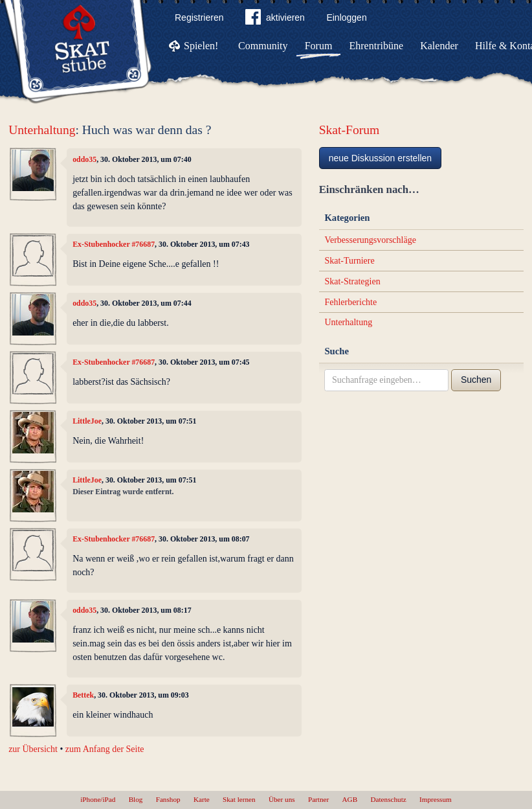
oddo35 (84, 159)
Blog (136, 799)
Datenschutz (388, 799)
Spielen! (201, 46)
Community (263, 46)
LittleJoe (87, 421)
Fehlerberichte (350, 302)
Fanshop (168, 799)
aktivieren (275, 19)
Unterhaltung (42, 130)
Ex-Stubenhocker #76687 (114, 244)
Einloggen (346, 17)
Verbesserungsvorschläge (370, 240)
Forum (319, 46)
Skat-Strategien (352, 281)
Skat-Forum (349, 130)
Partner (318, 799)
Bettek (83, 695)
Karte (202, 799)
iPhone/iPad (98, 799)
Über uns (282, 799)
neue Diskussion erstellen (381, 158)
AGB (350, 799)
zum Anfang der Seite (105, 749)
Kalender (439, 46)
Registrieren (199, 17)
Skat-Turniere (349, 261)
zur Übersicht (33, 749)
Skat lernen (239, 799)
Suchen (476, 380)
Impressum (436, 799)
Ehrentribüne (377, 46)
